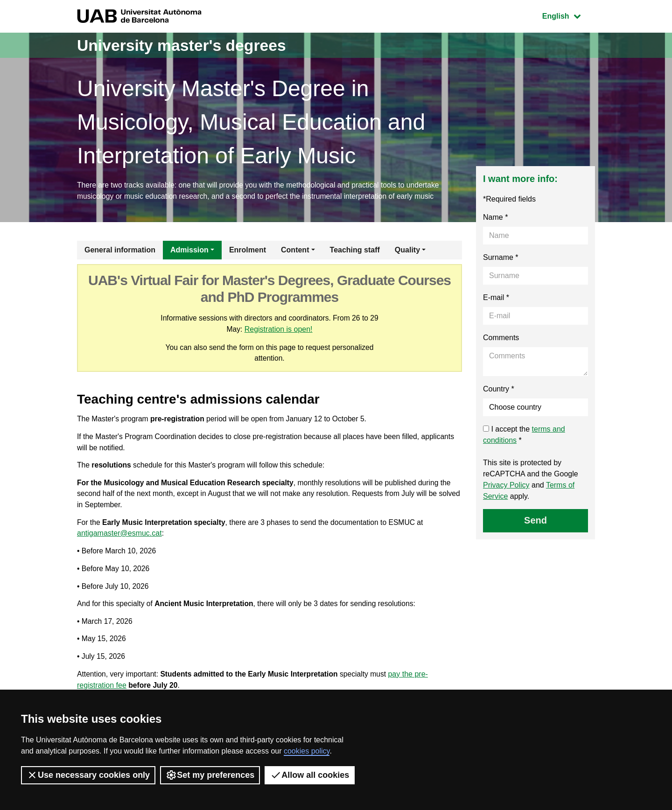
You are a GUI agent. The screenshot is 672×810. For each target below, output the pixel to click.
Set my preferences (210, 775)
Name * (495, 218)
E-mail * (496, 298)
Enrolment (248, 251)
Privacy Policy (506, 486)
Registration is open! (279, 330)
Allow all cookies (310, 775)
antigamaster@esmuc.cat (119, 539)
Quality (407, 251)
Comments (501, 339)
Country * (499, 390)
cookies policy (307, 751)
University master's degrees (189, 45)
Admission (189, 251)
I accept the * (524, 436)
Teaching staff (355, 251)
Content (295, 251)
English (568, 15)
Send (535, 521)
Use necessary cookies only (88, 775)
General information (120, 251)
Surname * (501, 258)
